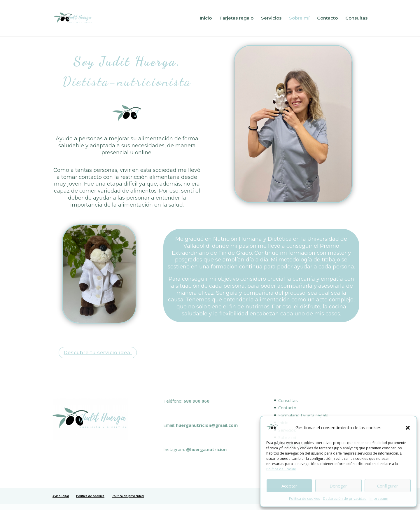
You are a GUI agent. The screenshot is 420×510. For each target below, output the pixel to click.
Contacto (327, 18)
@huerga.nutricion (206, 449)
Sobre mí (299, 18)
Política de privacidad (128, 496)
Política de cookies (304, 498)
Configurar (388, 486)
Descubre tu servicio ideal (98, 353)
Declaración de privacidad (345, 498)
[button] (408, 428)
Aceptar (289, 486)
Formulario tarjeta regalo (303, 415)
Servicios (271, 18)
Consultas (356, 18)
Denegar (338, 486)
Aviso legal (61, 496)
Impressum (379, 498)
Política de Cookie (281, 469)
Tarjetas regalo (236, 18)
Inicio (206, 18)
